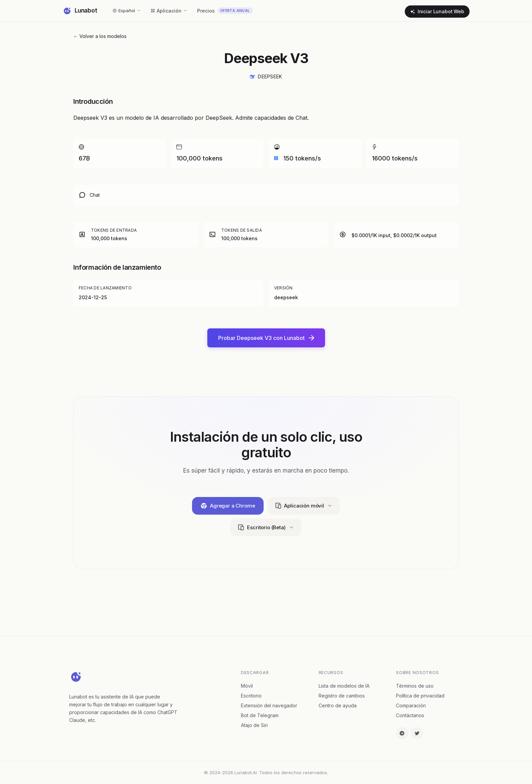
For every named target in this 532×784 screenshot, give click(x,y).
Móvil (247, 686)
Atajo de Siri (254, 725)
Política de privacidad (420, 696)
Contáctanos (410, 715)
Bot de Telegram (260, 715)
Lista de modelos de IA (344, 686)
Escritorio (251, 696)
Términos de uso (415, 686)
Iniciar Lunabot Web (437, 11)
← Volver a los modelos (100, 36)
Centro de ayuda (338, 705)
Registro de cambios (342, 696)
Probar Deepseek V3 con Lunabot (266, 338)
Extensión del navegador (269, 705)
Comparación (411, 705)
